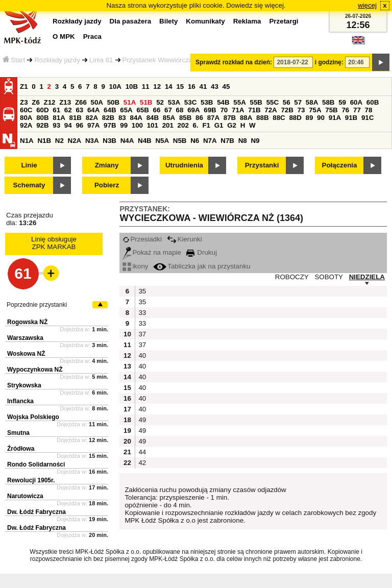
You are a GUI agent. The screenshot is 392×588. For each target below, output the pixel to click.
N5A (162, 141)
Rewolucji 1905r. (31, 480)
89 (310, 118)
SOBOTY (329, 277)
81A (59, 118)
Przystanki (262, 165)
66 (157, 110)
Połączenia (340, 165)
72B (287, 110)
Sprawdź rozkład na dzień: (234, 62)
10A (115, 87)
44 (142, 452)
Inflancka (20, 401)
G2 (232, 125)
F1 (206, 125)
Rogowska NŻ (27, 322)
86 (199, 118)
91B (351, 118)
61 (56, 110)
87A (213, 118)
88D (295, 118)
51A (130, 102)
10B (132, 87)
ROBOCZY (292, 277)
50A (97, 102)
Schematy (29, 185)
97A (93, 125)
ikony (135, 266)
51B (146, 102)
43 (215, 87)
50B (113, 102)
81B (75, 118)
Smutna (18, 433)
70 (224, 110)
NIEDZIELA (367, 277)
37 (142, 334)
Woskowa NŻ (26, 354)
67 (168, 110)
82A (92, 118)
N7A (210, 141)
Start (14, 60)
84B (153, 118)
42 (142, 463)
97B (110, 125)
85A (169, 118)
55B (256, 102)
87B (230, 118)
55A (239, 102)
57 (298, 102)
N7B (227, 141)
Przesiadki (142, 239)
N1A (27, 141)
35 (142, 291)
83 (122, 118)
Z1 (24, 87)
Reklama (247, 21)
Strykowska (24, 385)
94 (68, 125)
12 (157, 87)
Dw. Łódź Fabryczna (36, 512)
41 (203, 87)
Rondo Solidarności (36, 464)
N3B (109, 141)
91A (335, 118)
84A (136, 118)
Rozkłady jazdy (57, 60)
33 (142, 313)
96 (79, 125)
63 (79, 110)
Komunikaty (205, 21)
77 (357, 110)
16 (192, 87)
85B (185, 118)
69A (193, 110)
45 (226, 87)
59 (342, 102)
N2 (59, 141)
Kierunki (185, 239)
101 (153, 125)
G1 (219, 125)
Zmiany (107, 165)
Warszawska (25, 338)
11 (146, 87)
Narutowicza (25, 496)
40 (142, 356)
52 (160, 102)
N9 (255, 141)
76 (345, 110)
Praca (92, 36)
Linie (29, 165)
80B (42, 118)
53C (190, 102)
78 (369, 110)
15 (180, 87)
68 (180, 110)
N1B (44, 141)
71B (254, 110)
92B (42, 125)
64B (110, 110)
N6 (195, 141)
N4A (127, 141)
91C (367, 118)
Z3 (24, 102)
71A (238, 110)
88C (279, 118)
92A (26, 125)
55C (273, 102)
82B (108, 118)
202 (183, 125)
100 (137, 125)
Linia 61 (101, 60)
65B (142, 110)
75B (331, 110)
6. (196, 125)
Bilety (168, 21)
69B (210, 110)
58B (328, 102)
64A (93, 110)
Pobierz (107, 185)
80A (26, 118)
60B (373, 102)
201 (168, 125)
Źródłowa (21, 449)
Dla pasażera (131, 21)
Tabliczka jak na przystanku (202, 266)
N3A (92, 141)
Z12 (50, 102)
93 (56, 125)
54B (223, 102)
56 (287, 102)
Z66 (81, 102)
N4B (145, 141)
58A (312, 102)
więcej (367, 5)
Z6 (36, 102)
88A (246, 118)
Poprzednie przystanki (37, 305)
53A (174, 102)
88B (262, 118)
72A (271, 110)
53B (207, 102)
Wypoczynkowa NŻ (35, 370)
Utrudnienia (184, 165)
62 (68, 110)
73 (301, 110)
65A (126, 110)
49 (142, 420)
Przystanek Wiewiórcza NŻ (163, 60)
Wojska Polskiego (33, 417)
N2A (75, 141)
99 (124, 125)
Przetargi (284, 21)
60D (42, 110)
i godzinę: (329, 62)
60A (356, 102)
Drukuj (202, 252)
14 (169, 87)
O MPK (64, 36)
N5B (180, 141)
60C (26, 110)
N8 (243, 141)
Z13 (65, 102)
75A (315, 110)
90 (321, 118)
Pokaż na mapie (152, 252)
